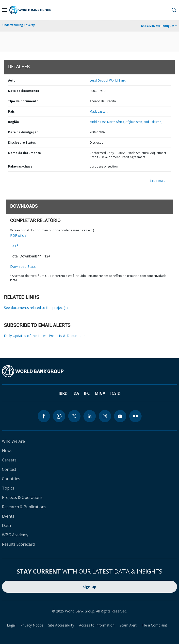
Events (8, 516)
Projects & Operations (22, 497)
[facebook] (44, 416)
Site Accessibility (61, 625)
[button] (174, 10)
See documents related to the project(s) (36, 308)
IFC (87, 393)
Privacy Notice (32, 625)
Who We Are (13, 441)
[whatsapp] (59, 416)
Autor (13, 80)
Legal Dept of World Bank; (108, 80)
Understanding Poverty (19, 25)
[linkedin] (90, 416)
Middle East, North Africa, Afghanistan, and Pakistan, (126, 122)
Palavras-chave (20, 166)
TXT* (14, 246)
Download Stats (23, 266)
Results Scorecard (18, 544)
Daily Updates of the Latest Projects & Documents (45, 336)
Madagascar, (99, 111)
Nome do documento (24, 153)
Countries (11, 479)
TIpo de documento (23, 101)
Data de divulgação (23, 132)
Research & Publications (24, 507)
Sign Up (90, 587)
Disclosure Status (22, 143)
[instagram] (105, 416)
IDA (76, 393)
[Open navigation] (4, 10)
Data (6, 525)
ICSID (115, 393)
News (7, 451)
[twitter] (74, 416)
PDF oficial (19, 235)
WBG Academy (15, 535)
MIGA (100, 393)
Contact (9, 469)
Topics (8, 488)
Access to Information (97, 625)
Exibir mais (157, 181)
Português (168, 26)
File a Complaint (154, 625)
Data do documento (24, 91)
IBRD (63, 393)
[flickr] (135, 416)
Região (14, 122)
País (11, 111)
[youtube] (120, 416)
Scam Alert (128, 625)
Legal (11, 625)
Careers (9, 460)
